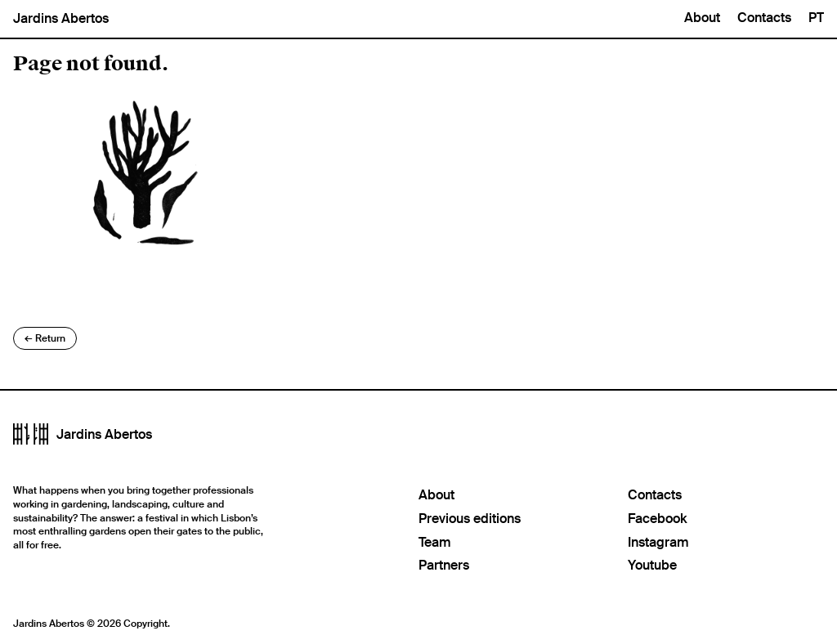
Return (45, 338)
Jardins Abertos (61, 18)
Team (435, 542)
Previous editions (470, 519)
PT (816, 18)
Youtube (652, 565)
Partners (444, 565)
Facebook (658, 519)
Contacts (764, 18)
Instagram (658, 542)
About (702, 18)
